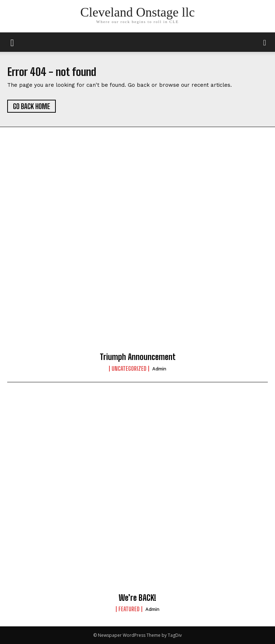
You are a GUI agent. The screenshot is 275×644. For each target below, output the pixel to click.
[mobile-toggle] (12, 42)
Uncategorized (129, 369)
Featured (129, 609)
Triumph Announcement (138, 357)
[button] (265, 42)
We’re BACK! (137, 598)
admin (159, 369)
